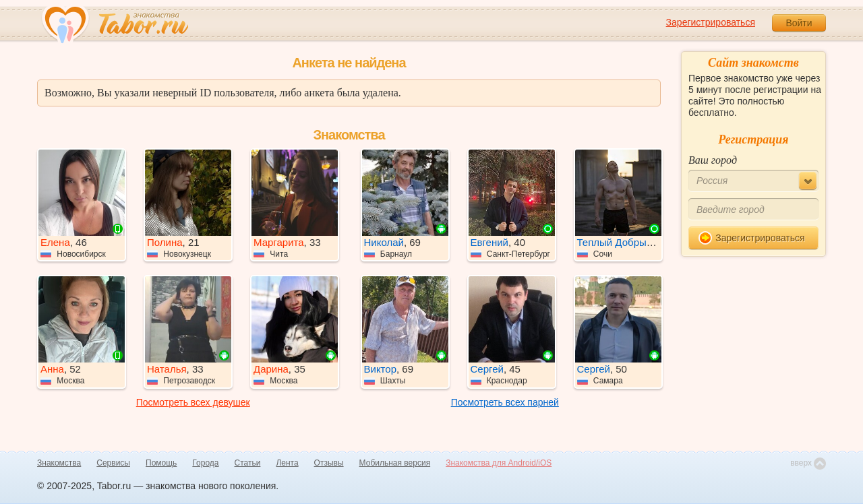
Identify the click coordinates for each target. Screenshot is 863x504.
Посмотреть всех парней (505, 402)
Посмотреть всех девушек (193, 402)
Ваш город (713, 160)
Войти (799, 23)
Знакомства (59, 463)
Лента (287, 463)
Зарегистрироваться (711, 22)
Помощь (161, 463)
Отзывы (329, 463)
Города (205, 463)
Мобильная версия (395, 463)
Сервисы (113, 463)
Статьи (248, 463)
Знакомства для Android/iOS (499, 463)
